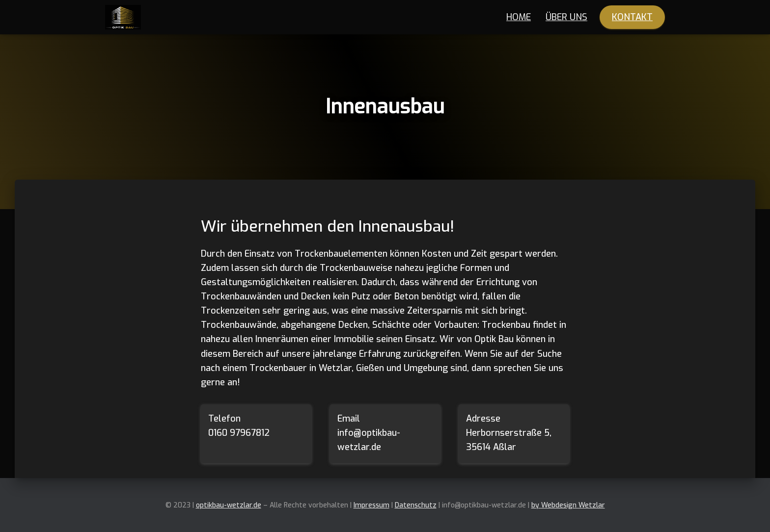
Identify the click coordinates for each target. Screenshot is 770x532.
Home (519, 17)
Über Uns (566, 17)
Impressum (371, 505)
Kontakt (632, 17)
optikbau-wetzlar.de (229, 505)
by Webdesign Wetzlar (568, 505)
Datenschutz (416, 505)
